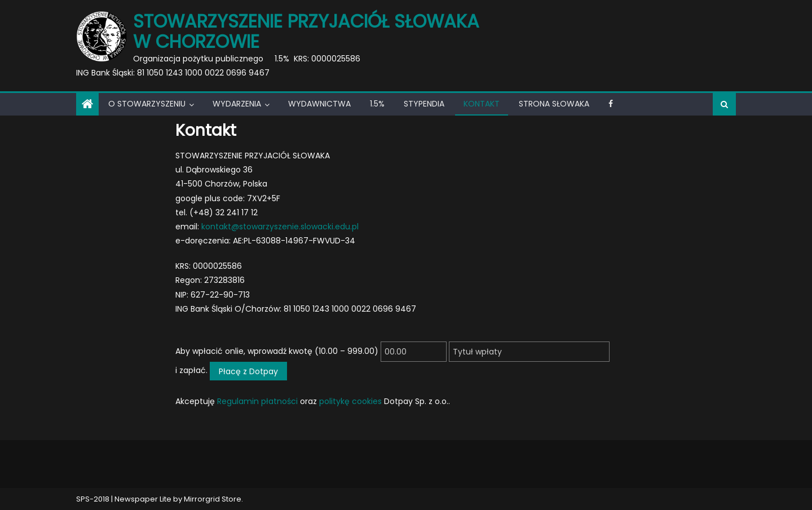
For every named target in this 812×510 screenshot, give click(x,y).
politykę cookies (350, 401)
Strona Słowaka (554, 104)
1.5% (377, 104)
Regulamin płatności (257, 401)
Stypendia (424, 104)
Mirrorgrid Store (213, 499)
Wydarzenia (237, 104)
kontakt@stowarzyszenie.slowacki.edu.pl (280, 227)
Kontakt (482, 104)
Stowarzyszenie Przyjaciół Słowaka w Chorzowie (306, 31)
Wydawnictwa (319, 104)
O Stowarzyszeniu (147, 104)
